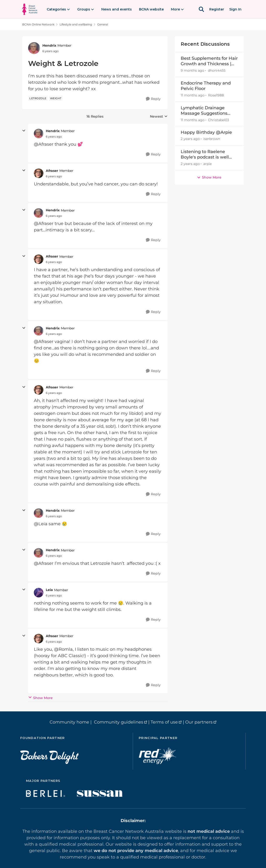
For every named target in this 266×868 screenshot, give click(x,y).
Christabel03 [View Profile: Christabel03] (219, 120)
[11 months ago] (193, 95)
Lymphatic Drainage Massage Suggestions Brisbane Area (204, 111)
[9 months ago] (192, 71)
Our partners (199, 722)
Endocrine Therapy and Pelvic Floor (206, 86)
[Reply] (153, 99)
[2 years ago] (190, 139)
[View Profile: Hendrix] (34, 48)
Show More (40, 698)
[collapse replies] (24, 131)
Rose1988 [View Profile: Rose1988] (216, 95)
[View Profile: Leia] (39, 593)
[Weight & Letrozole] (54, 137)
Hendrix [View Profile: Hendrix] (49, 45)
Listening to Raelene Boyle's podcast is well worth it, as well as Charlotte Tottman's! (205, 155)
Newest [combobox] (159, 117)
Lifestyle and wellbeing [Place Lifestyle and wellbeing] (76, 24)
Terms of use (164, 722)
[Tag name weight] (56, 98)
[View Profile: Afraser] (39, 173)
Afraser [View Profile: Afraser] (52, 171)
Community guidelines (119, 722)
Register (217, 9)
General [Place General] (103, 24)
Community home (69, 722)
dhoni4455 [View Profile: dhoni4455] (217, 70)
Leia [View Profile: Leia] (49, 590)
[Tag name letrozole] (38, 98)
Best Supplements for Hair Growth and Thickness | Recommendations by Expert (209, 61)
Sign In (235, 9)
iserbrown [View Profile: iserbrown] (212, 139)
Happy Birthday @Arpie (206, 132)
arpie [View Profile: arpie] (207, 164)
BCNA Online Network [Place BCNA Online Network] (38, 24)
